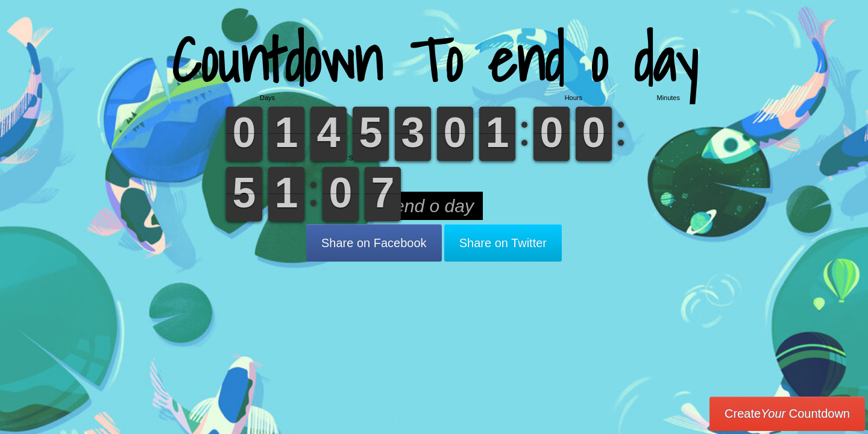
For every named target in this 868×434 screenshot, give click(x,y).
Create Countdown (787, 414)
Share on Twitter (503, 243)
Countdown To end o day (434, 60)
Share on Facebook (374, 243)
